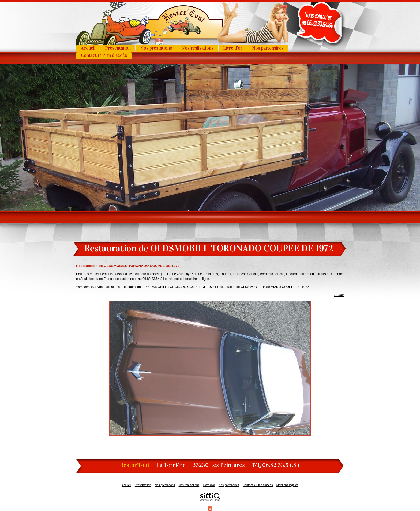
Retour (339, 295)
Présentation (118, 48)
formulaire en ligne (196, 279)
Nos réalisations (198, 48)
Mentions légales (287, 485)
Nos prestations (156, 48)
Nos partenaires (268, 48)
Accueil (88, 48)
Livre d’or (233, 48)
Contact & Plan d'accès (104, 55)
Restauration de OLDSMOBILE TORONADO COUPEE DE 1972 (168, 287)
